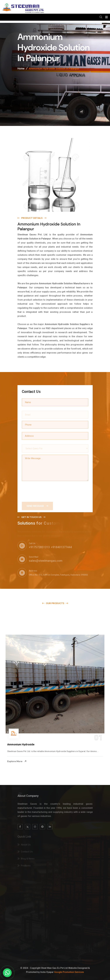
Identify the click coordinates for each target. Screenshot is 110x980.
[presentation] (44, 490)
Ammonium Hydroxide (21, 744)
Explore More (17, 761)
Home (21, 69)
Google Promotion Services (69, 972)
